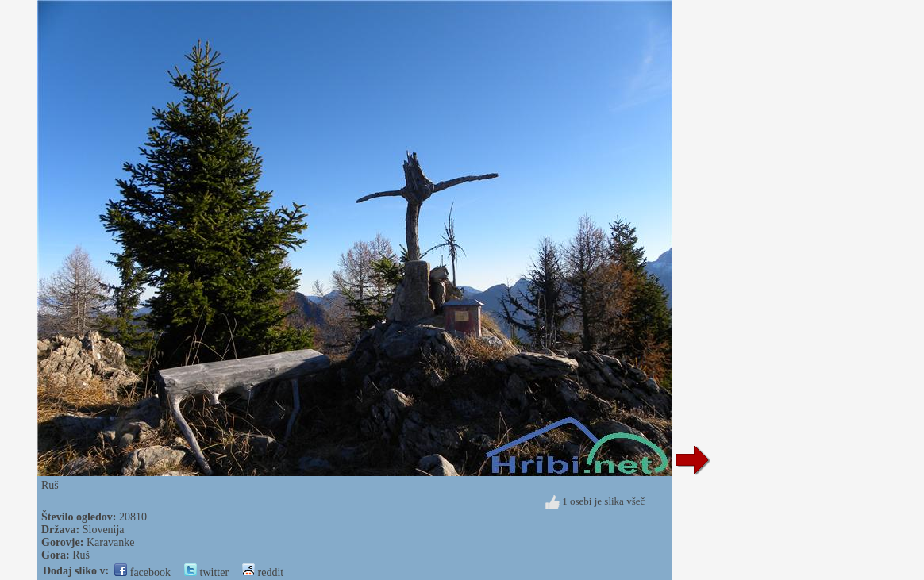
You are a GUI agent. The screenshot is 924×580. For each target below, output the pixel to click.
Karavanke (111, 542)
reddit (263, 572)
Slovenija (104, 530)
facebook (142, 572)
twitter (206, 572)
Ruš (81, 555)
